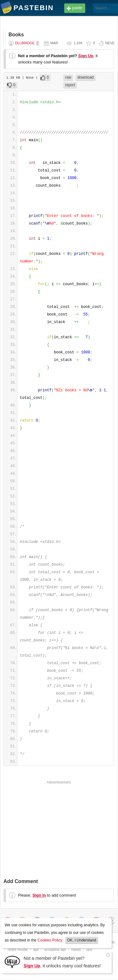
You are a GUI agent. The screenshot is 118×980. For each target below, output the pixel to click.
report (70, 85)
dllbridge (25, 43)
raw (68, 77)
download (85, 77)
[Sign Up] (12, 962)
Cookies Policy (50, 940)
